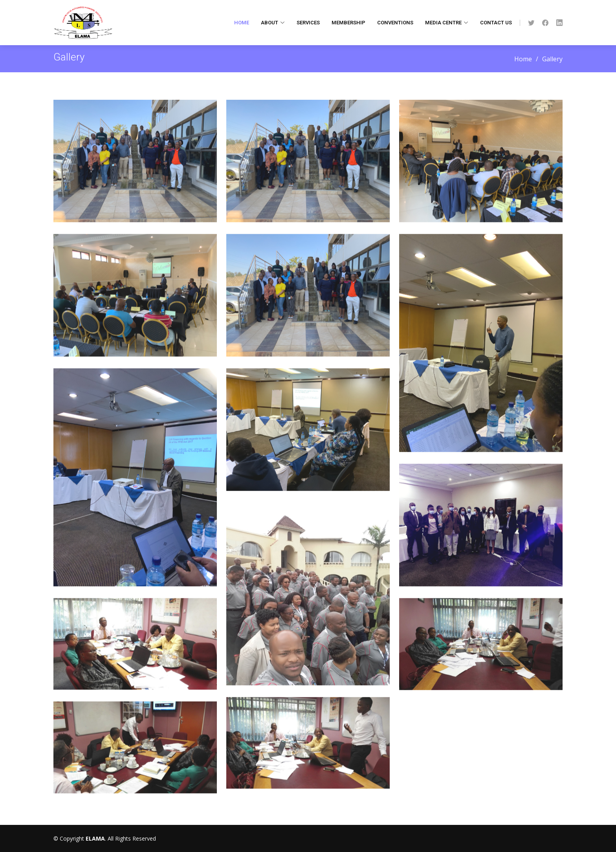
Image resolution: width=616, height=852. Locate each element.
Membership (348, 23)
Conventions (395, 23)
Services (308, 23)
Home (242, 23)
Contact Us (496, 23)
